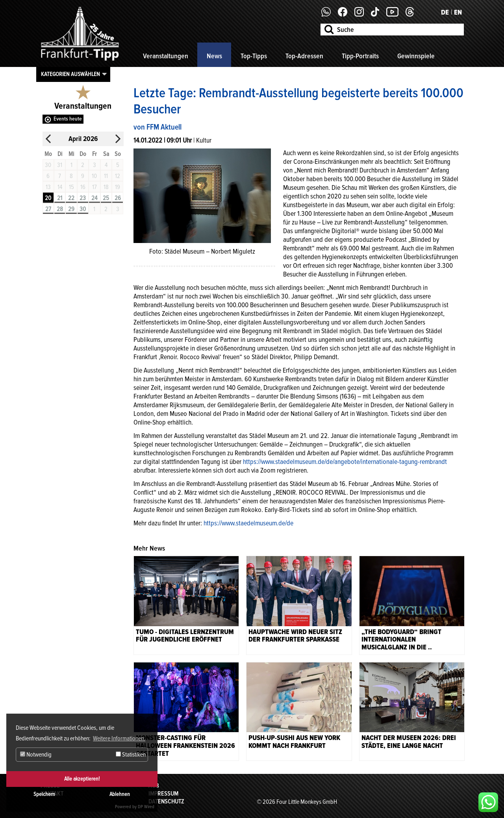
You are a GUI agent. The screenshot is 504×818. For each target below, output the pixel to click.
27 (48, 209)
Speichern (44, 794)
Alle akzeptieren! (82, 779)
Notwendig (36, 755)
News (214, 56)
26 (118, 198)
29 (71, 209)
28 (60, 209)
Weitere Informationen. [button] (119, 738)
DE (445, 12)
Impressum (163, 794)
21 (60, 198)
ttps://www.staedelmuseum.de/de (250, 523)
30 (83, 209)
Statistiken (131, 755)
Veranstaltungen (166, 56)
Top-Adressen (304, 56)
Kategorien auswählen (70, 74)
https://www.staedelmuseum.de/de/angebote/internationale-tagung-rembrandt (345, 462)
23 (83, 198)
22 (71, 198)
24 (94, 198)
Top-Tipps (254, 56)
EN (458, 12)
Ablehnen (120, 794)
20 (48, 198)
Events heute (68, 119)
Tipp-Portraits (360, 56)
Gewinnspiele (416, 56)
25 (106, 198)
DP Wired (146, 807)
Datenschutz (166, 801)
